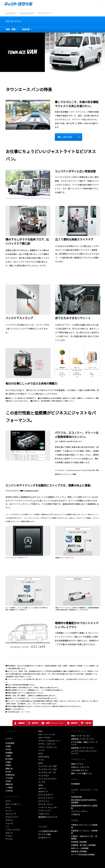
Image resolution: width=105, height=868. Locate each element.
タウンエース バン (13, 21)
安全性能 (26, 29)
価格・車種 (11, 29)
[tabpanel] (52, 52)
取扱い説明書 (44, 820)
